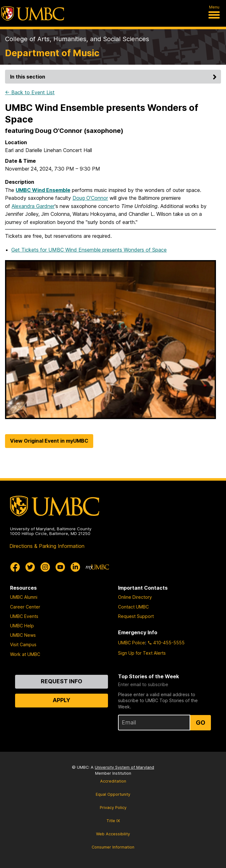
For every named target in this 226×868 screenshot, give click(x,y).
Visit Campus (23, 644)
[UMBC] (33, 14)
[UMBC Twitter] (30, 567)
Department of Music (52, 53)
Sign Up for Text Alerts (142, 653)
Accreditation (113, 781)
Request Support (136, 616)
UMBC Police (132, 643)
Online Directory (135, 597)
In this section (114, 77)
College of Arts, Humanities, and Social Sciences (77, 39)
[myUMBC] (97, 567)
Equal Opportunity (113, 794)
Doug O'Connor (90, 198)
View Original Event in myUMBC (49, 441)
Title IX (113, 821)
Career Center (25, 607)
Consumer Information (113, 847)
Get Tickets (89, 250)
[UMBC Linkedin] (75, 567)
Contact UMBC (133, 607)
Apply (62, 700)
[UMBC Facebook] (15, 567)
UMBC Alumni (24, 597)
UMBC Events (24, 616)
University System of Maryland (124, 767)
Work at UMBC (25, 654)
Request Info (62, 681)
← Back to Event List (30, 92)
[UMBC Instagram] (45, 567)
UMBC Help (22, 626)
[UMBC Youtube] (60, 567)
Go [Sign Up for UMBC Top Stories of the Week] (201, 723)
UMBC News (23, 635)
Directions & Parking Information (47, 546)
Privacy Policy (113, 808)
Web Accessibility (113, 834)
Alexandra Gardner (33, 206)
